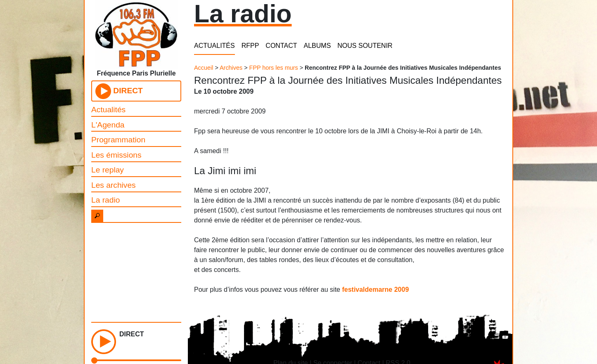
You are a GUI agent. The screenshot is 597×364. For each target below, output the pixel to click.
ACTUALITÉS (214, 46)
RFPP (250, 46)
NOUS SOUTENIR (365, 46)
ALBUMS (317, 46)
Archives (231, 68)
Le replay (108, 170)
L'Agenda (108, 125)
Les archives (114, 185)
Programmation (118, 140)
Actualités (108, 110)
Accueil (204, 68)
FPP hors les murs (274, 68)
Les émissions (116, 155)
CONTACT (281, 46)
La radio (105, 200)
